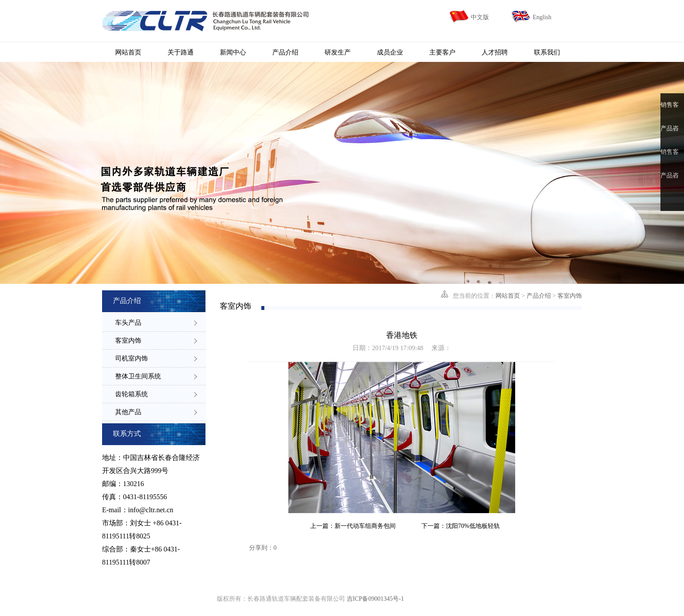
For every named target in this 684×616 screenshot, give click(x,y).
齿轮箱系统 (156, 394)
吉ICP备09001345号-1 (375, 599)
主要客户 (442, 52)
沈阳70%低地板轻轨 (473, 526)
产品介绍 (285, 52)
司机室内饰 (156, 358)
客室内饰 (156, 340)
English (542, 17)
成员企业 (390, 52)
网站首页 (128, 52)
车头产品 (156, 323)
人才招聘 (495, 52)
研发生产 (338, 52)
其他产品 (156, 412)
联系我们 (547, 52)
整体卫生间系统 (156, 376)
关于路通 (181, 52)
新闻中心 (233, 52)
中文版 (480, 17)
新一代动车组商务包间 (365, 526)
